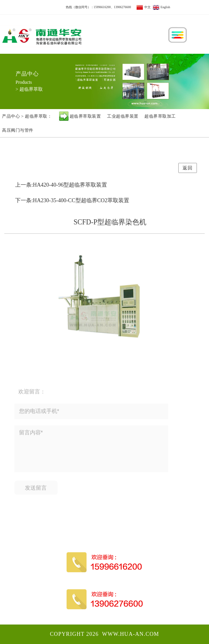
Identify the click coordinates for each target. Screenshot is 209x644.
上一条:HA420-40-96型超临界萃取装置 (61, 185)
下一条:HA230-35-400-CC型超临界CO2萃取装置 (72, 200)
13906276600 (123, 7)
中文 (144, 7)
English (162, 7)
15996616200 (102, 7)
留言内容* (91, 453)
